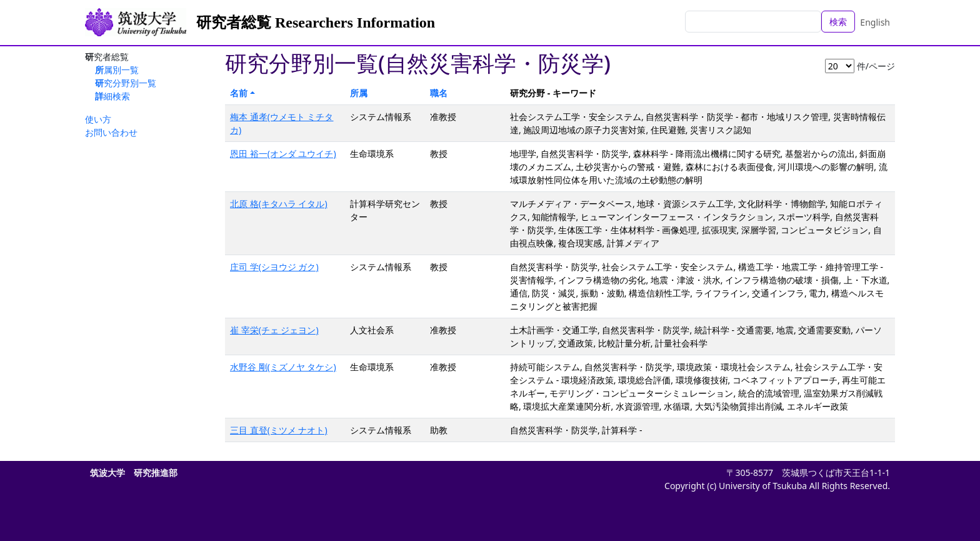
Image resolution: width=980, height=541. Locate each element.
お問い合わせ (111, 132)
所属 (359, 93)
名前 (239, 93)
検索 (838, 22)
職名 (439, 93)
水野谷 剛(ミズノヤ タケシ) (283, 367)
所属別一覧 (117, 70)
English (875, 22)
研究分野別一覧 (126, 83)
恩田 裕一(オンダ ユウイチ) (283, 154)
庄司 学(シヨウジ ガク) (274, 267)
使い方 (98, 119)
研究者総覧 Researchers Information (316, 23)
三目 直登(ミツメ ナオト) (279, 430)
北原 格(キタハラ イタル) (279, 204)
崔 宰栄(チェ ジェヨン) (274, 330)
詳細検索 (112, 96)
